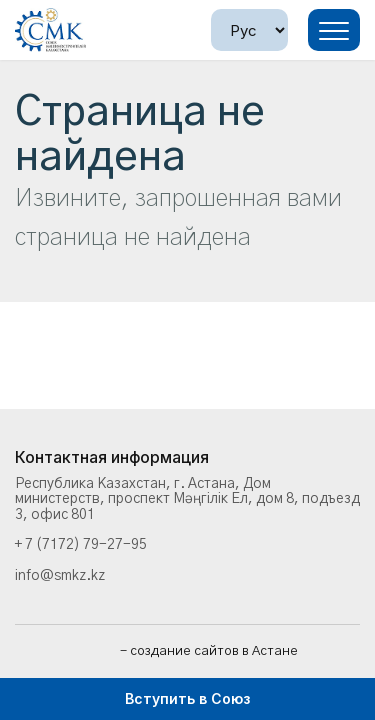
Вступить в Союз (187, 698)
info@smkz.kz (60, 576)
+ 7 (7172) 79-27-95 (81, 545)
